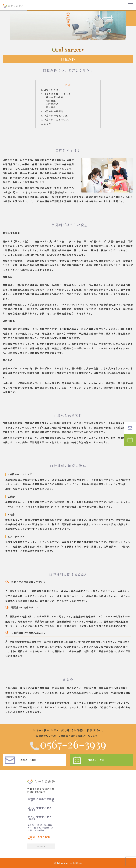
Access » (41, 850)
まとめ (47, 124)
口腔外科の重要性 (54, 111)
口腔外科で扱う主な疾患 (57, 94)
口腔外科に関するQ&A (56, 119)
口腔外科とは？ (52, 90)
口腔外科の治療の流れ (56, 115)
